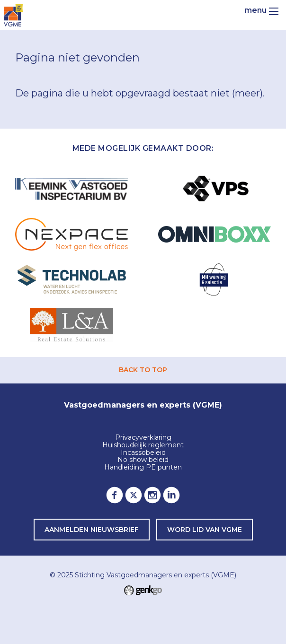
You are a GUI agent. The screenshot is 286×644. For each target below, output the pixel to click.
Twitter (134, 495)
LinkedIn (171, 495)
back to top (143, 370)
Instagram (152, 495)
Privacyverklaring (143, 438)
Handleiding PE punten (143, 468)
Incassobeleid (143, 453)
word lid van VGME (205, 530)
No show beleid (143, 460)
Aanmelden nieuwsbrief (92, 530)
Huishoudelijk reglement (143, 445)
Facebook (115, 495)
